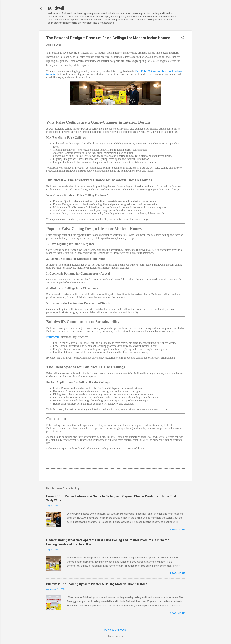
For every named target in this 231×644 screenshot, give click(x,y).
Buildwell (56, 8)
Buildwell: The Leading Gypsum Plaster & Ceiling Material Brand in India (97, 584)
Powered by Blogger (116, 630)
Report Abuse (116, 636)
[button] (183, 38)
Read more (177, 530)
